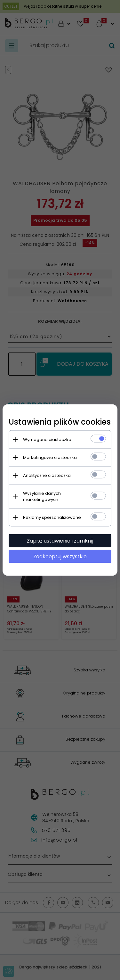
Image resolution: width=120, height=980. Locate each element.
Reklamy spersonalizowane (52, 517)
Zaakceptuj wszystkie (60, 556)
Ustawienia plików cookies (60, 422)
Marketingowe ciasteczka (50, 457)
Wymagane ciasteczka (48, 440)
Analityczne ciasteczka (47, 475)
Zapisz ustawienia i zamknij (60, 541)
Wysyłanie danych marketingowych (42, 496)
